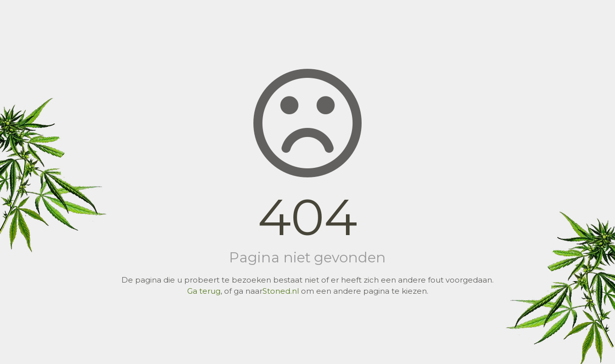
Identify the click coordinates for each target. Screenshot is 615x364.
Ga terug (204, 291)
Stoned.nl (281, 291)
